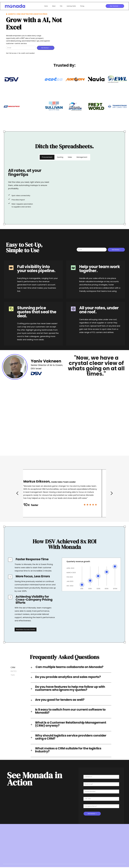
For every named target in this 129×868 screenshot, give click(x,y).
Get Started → (115, 6)
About (54, 6)
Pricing (82, 6)
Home (46, 6)
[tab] (47, 157)
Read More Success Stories (26, 631)
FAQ (61, 6)
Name (86, 773)
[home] (24, 6)
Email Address (89, 781)
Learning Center (71, 6)
